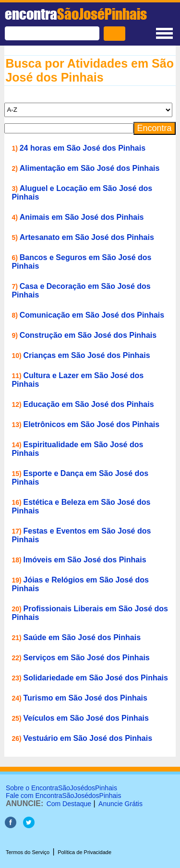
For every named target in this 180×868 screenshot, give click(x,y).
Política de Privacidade (84, 852)
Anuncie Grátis (120, 804)
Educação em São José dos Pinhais (89, 404)
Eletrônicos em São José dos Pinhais (92, 424)
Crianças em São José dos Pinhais (87, 355)
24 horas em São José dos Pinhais (83, 148)
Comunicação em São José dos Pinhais (92, 315)
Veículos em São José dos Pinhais (86, 718)
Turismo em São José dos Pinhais (85, 698)
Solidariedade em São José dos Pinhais (96, 678)
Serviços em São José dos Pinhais (87, 658)
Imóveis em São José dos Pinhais (85, 560)
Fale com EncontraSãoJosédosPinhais (63, 796)
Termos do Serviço (28, 852)
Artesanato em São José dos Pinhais (87, 237)
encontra (76, 14)
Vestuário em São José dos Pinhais (88, 738)
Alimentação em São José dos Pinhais (90, 168)
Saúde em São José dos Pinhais (82, 637)
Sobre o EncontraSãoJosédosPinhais (61, 788)
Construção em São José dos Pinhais (88, 335)
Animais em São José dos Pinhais (82, 217)
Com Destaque (69, 804)
